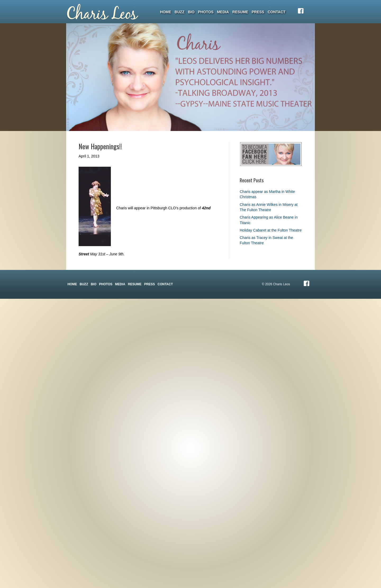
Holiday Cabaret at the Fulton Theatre (271, 230)
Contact (276, 12)
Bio (191, 12)
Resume (240, 12)
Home (166, 12)
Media (223, 12)
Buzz (180, 12)
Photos (206, 12)
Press (258, 12)
